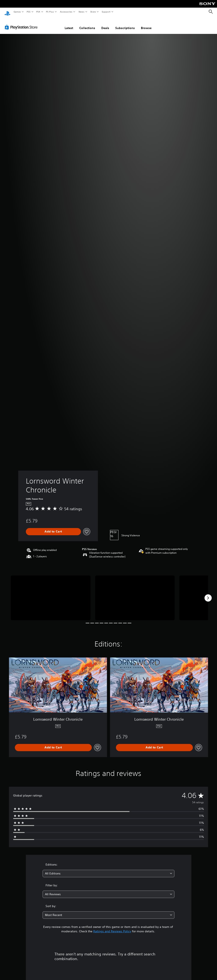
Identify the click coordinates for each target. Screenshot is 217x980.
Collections (87, 24)
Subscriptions (125, 24)
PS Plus (50, 12)
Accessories (66, 12)
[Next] (208, 594)
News (81, 12)
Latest (69, 24)
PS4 (38, 12)
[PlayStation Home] (7, 12)
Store (93, 12)
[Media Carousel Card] (51, 594)
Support (106, 12)
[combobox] (108, 869)
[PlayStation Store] (22, 23)
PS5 (29, 12)
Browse (146, 24)
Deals (105, 24)
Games (17, 12)
